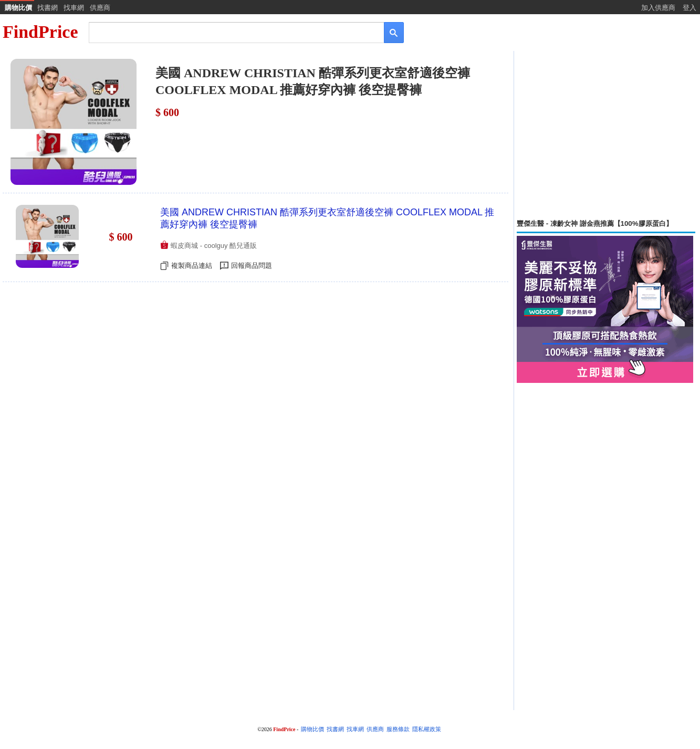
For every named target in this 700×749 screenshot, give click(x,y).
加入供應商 (658, 8)
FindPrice (40, 32)
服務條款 (398, 729)
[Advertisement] (606, 135)
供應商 (100, 8)
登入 (689, 8)
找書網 (48, 8)
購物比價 (18, 8)
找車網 (74, 8)
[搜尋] (229, 32)
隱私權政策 (427, 729)
